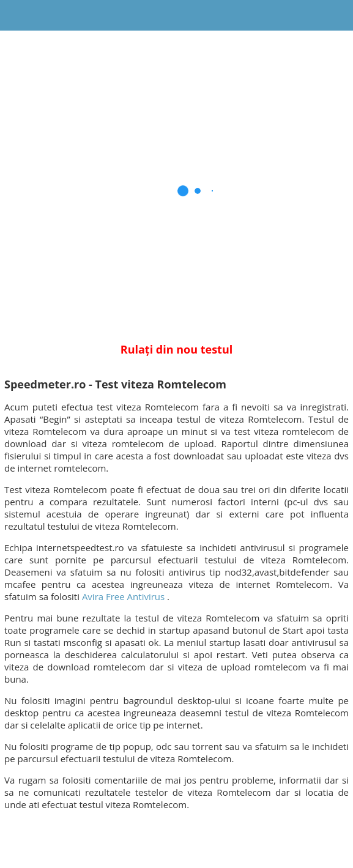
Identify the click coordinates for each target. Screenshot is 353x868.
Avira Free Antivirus (123, 596)
